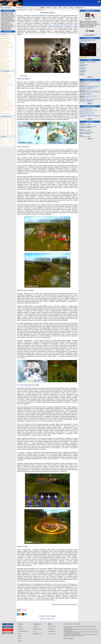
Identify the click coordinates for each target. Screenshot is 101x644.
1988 (12, 132)
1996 (3, 127)
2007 (7, 118)
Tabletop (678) (5, 68)
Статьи (65, 8)
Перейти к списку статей (47, 619)
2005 (3, 121)
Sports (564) (4, 64)
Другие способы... (90, 35)
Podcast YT (8, 630)
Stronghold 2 (29, 22)
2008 (3, 118)
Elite (9, 13)
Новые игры (51, 629)
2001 (7, 123)
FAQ (34, 631)
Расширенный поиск (23, 631)
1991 (12, 130)
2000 (12, 123)
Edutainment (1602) (6, 43)
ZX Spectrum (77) (6, 114)
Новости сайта (52, 626)
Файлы (71, 8)
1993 (3, 130)
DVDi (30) (4, 89)
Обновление (94, 110)
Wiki (60, 8)
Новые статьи (52, 634)
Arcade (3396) (5, 41)
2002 (3, 123)
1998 (7, 125)
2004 (7, 121)
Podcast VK (8, 627)
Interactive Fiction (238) (7, 48)
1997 (12, 125)
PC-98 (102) (4, 98)
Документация (88, 108)
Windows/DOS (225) (7, 108)
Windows (82, 41)
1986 (7, 134)
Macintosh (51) (5, 92)
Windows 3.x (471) (6, 103)
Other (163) (4, 50)
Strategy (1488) (5, 66)
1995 (7, 127)
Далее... (90, 77)
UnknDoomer (89, 89)
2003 (12, 121)
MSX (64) (4, 94)
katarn (88, 84)
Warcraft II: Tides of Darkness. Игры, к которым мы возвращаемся (90, 100)
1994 (12, 127)
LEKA (88, 97)
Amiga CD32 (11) (6, 75)
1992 (7, 130)
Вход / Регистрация (6, 8)
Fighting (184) (5, 45)
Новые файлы (52, 631)
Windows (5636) (6, 101)
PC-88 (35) (4, 96)
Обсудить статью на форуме (47, 616)
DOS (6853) (4, 87)
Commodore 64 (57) (7, 85)
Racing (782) (5, 57)
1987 (3, 134)
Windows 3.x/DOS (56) (7, 105)
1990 (3, 132)
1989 (7, 132)
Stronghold (56, 25)
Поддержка (8, 633)
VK (8, 624)
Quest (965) (4, 55)
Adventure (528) (5, 38)
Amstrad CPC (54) (6, 78)
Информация (80, 8)
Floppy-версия (91, 114)
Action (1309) (5, 36)
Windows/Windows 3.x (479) (7, 111)
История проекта (38, 629)
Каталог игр (20, 8)
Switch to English (68, 638)
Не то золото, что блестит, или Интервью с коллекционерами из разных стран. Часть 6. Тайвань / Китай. (90, 87)
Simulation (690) (6, 61)
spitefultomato (89, 101)
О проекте (36, 626)
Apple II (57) (4, 80)
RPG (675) (4, 59)
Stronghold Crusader (67, 25)
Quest (81, 42)
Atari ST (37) (5, 82)
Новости (48, 8)
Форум (55, 8)
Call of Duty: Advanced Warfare (91, 96)
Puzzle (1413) (5, 52)
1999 (3, 125)
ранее (12, 134)
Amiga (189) (4, 73)
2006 (12, 118)
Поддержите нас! (38, 634)
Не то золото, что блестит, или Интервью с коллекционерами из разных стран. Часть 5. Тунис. (90, 92)
